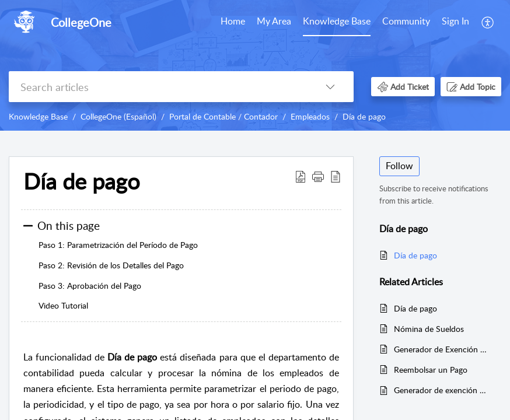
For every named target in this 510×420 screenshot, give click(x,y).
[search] (158, 87)
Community (406, 21)
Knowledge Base (337, 21)
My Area (274, 21)
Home (233, 21)
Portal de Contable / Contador (223, 116)
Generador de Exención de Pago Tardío (442, 349)
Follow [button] (399, 166)
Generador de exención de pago (442, 390)
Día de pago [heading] (82, 181)
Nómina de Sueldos (429, 329)
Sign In (455, 21)
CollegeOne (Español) (118, 116)
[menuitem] (233, 22)
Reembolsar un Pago (431, 370)
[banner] (255, 65)
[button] (488, 22)
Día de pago (364, 116)
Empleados (310, 116)
